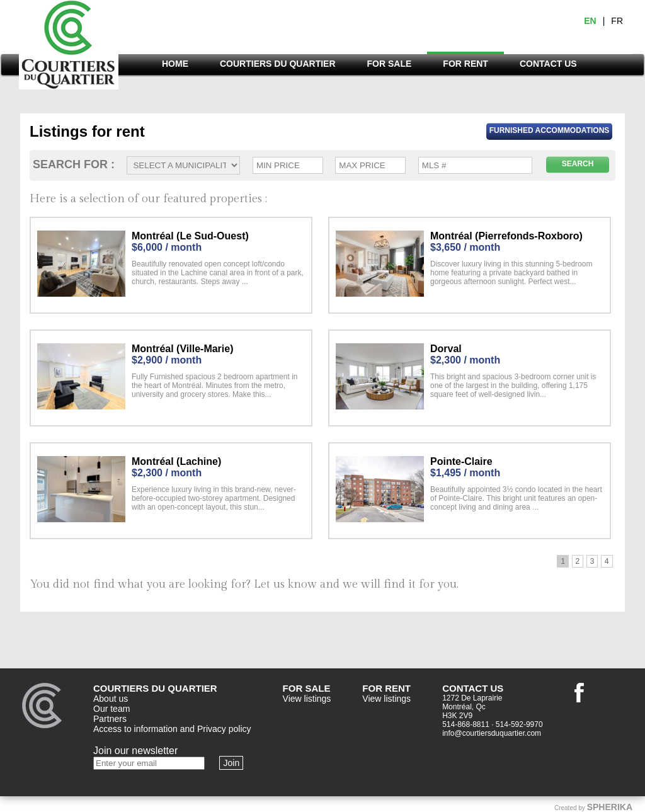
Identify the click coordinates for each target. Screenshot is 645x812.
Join (231, 763)
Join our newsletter (135, 751)
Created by (593, 807)
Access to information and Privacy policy (172, 729)
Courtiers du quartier (69, 48)
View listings (307, 699)
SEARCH (578, 164)
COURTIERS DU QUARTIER (278, 64)
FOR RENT (465, 64)
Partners (110, 719)
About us (111, 699)
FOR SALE (390, 64)
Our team (111, 709)
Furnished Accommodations (550, 130)
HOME (175, 64)
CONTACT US (548, 64)
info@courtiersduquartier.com (492, 733)
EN (590, 21)
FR (617, 21)
